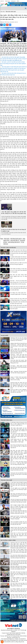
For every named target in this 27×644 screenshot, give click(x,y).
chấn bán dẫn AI (15, 240)
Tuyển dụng (7, 1)
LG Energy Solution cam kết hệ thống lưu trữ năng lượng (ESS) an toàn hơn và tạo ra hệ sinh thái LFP (19, 590)
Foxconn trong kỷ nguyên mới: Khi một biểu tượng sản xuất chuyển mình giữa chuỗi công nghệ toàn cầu (19, 596)
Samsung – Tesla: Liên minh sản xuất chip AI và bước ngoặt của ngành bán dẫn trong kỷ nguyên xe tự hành (19, 357)
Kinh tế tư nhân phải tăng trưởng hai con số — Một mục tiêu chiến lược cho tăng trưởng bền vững (19, 463)
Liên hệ (2, 1)
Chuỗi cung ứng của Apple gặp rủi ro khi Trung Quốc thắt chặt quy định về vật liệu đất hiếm (18, 288)
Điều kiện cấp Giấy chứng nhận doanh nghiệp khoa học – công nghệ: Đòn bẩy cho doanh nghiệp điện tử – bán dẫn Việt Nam (19, 452)
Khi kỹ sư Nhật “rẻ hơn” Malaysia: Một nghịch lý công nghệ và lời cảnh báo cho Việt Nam (19, 391)
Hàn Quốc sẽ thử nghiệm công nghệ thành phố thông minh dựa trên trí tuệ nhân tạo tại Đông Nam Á (19, 552)
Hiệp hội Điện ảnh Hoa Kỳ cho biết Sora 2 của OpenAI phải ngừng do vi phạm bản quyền (18, 307)
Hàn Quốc (7, 239)
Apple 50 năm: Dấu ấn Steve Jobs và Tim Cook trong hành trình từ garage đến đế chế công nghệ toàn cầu (19, 529)
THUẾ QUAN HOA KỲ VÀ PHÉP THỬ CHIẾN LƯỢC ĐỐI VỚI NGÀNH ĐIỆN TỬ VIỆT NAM (19, 441)
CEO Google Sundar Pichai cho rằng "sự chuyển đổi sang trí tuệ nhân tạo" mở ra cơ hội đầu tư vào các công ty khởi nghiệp (19, 507)
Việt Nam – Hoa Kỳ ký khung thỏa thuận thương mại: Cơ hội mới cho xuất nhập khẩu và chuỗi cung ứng (18, 282)
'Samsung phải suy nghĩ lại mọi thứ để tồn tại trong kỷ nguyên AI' (18, 264)
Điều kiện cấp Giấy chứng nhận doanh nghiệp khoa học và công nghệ (18, 276)
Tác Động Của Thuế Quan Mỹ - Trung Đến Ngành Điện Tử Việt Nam (18, 293)
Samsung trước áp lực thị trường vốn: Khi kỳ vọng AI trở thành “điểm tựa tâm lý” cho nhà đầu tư (19, 339)
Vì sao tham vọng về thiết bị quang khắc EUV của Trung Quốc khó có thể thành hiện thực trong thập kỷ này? (19, 484)
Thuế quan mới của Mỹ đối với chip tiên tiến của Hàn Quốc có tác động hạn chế (19, 474)
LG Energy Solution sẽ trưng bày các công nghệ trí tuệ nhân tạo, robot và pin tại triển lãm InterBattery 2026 (19, 580)
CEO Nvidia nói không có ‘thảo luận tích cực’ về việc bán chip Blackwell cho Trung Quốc (18, 270)
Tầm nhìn (2, 12)
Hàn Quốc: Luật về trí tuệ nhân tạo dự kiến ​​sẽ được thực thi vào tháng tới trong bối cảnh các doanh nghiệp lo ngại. (13, 64)
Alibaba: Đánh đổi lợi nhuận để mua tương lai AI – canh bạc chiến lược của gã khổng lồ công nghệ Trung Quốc (19, 345)
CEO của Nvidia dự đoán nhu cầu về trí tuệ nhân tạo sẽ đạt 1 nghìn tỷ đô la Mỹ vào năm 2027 (19, 523)
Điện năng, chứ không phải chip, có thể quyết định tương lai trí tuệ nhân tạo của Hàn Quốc (19, 495)
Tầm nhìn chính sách (6, 420)
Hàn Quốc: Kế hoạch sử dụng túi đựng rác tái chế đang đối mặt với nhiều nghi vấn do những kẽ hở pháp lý (19, 574)
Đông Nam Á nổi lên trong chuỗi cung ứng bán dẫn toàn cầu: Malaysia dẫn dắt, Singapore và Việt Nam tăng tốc (19, 535)
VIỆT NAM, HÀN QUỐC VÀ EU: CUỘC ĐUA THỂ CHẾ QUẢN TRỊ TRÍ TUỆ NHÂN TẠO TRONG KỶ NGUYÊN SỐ (19, 430)
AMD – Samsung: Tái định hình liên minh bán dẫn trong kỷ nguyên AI (19, 372)
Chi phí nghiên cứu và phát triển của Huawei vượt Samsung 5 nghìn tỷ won (19, 489)
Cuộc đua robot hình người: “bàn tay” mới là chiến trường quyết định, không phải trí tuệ (19, 362)
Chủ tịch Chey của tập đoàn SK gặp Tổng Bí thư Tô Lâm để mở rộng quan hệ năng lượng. (19, 585)
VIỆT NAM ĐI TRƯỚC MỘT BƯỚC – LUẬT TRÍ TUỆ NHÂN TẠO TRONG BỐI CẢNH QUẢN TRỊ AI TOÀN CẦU (19, 436)
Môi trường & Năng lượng (8, 540)
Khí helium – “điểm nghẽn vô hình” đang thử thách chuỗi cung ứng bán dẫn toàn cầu (19, 367)
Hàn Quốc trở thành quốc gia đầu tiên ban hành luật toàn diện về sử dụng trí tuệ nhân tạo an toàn (19, 469)
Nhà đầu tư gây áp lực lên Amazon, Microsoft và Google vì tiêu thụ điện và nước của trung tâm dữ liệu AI (19, 568)
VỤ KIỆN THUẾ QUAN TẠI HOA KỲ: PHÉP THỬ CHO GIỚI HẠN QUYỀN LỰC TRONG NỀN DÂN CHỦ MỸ (18, 258)
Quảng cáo (13, 1)
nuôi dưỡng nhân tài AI (14, 242)
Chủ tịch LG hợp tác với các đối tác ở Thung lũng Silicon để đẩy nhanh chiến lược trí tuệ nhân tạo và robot (19, 501)
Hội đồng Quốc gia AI (16, 239)
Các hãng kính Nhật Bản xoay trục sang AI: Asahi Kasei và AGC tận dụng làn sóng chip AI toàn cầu (19, 512)
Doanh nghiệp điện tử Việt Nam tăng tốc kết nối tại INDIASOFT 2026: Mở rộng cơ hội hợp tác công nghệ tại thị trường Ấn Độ (19, 351)
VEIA (18, 1)
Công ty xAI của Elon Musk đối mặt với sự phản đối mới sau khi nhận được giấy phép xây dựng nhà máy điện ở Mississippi (19, 563)
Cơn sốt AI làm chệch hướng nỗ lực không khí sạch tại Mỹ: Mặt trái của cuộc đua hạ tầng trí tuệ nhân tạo (19, 557)
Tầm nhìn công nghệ (6, 480)
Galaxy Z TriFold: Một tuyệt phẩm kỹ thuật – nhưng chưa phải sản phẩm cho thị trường (19, 378)
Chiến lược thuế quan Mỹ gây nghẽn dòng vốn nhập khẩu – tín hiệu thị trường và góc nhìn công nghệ (19, 458)
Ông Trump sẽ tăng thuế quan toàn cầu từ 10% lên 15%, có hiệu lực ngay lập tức (19, 446)
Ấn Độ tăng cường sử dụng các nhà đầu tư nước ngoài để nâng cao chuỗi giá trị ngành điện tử (19, 424)
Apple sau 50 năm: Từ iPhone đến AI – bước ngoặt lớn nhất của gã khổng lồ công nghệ (19, 517)
